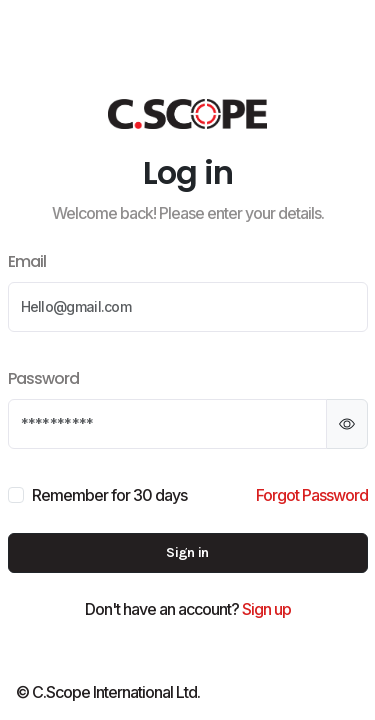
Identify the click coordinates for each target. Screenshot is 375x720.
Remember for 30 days (109, 495)
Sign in (187, 552)
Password (43, 378)
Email (27, 261)
